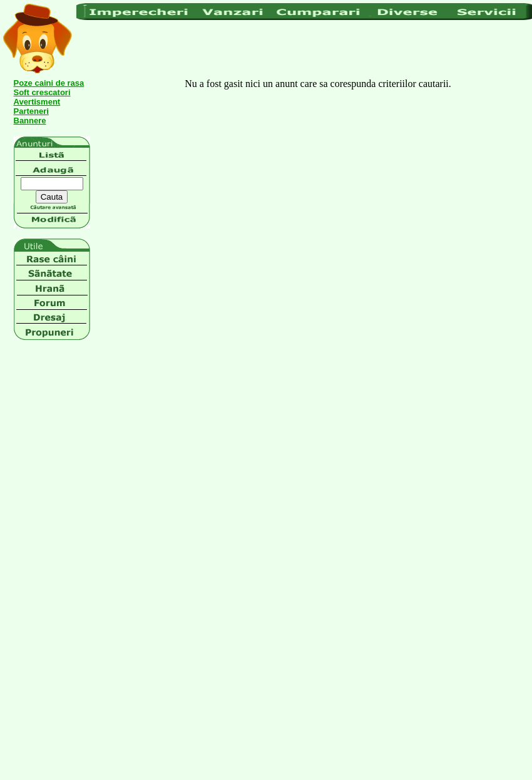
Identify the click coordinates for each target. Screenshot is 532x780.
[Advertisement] (156, 50)
